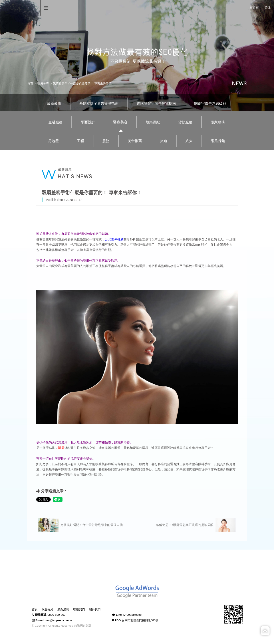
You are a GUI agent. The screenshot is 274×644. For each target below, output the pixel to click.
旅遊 (164, 141)
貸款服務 (185, 122)
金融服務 (55, 122)
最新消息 (63, 609)
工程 (81, 141)
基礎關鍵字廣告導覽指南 (99, 103)
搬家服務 (218, 122)
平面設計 (88, 122)
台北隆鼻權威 (114, 239)
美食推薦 (135, 141)
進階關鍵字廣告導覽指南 (156, 103)
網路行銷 (218, 141)
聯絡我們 (79, 609)
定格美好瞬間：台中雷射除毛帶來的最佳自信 (81, 525)
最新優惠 (54, 103)
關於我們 (95, 609)
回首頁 (254, 8)
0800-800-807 (57, 615)
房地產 (53, 141)
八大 (189, 141)
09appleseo (134, 615)
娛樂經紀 (153, 122)
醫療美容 (43, 84)
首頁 (30, 84)
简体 (268, 8)
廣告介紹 (48, 609)
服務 (106, 141)
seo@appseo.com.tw (59, 620)
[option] (137, 56)
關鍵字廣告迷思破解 (210, 103)
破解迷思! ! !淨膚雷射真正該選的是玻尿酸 (196, 525)
